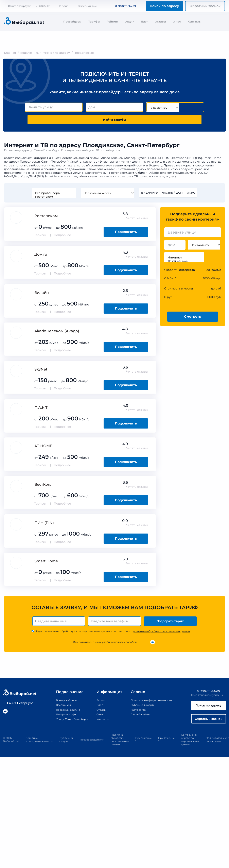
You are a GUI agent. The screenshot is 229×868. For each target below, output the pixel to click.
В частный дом (87, 6)
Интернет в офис (60, 718)
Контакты (195, 21)
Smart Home (46, 564)
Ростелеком (53, 199)
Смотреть (193, 319)
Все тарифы (56, 709)
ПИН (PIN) (44, 525)
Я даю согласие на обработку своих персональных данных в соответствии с (113, 635)
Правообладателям (92, 746)
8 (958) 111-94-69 (123, 6)
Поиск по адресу (164, 6)
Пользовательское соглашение (217, 746)
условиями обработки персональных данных (161, 635)
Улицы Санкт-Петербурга (66, 723)
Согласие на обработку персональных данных (190, 746)
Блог (145, 21)
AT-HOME (43, 448)
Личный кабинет (140, 718)
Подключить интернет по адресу (45, 53)
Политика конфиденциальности (152, 704)
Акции (130, 21)
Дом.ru (41, 257)
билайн (42, 295)
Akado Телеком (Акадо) (57, 333)
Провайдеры (72, 21)
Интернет (184, 260)
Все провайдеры (53, 195)
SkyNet (41, 372)
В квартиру (42, 6)
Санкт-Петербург (17, 6)
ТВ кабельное (184, 264)
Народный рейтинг (61, 714)
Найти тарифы (114, 121)
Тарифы (94, 21)
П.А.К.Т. (41, 410)
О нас (177, 21)
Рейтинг (112, 21)
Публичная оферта (142, 709)
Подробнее (62, 237)
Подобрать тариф (171, 624)
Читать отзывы (137, 221)
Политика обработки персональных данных (120, 746)
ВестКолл (44, 487)
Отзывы (160, 21)
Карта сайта (137, 714)
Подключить (126, 234)
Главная (10, 53)
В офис (64, 6)
